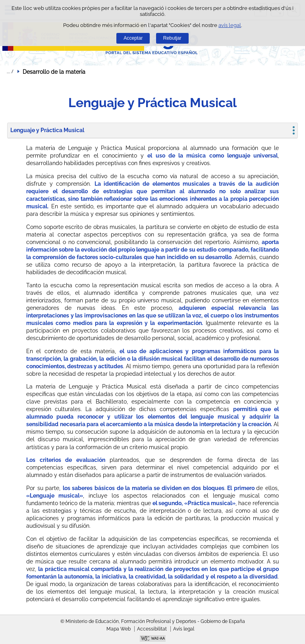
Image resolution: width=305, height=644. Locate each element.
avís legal (230, 25)
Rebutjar (172, 38)
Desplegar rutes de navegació (10, 71)
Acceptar (133, 38)
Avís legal (184, 629)
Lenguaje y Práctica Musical (47, 130)
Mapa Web (119, 629)
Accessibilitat (152, 629)
